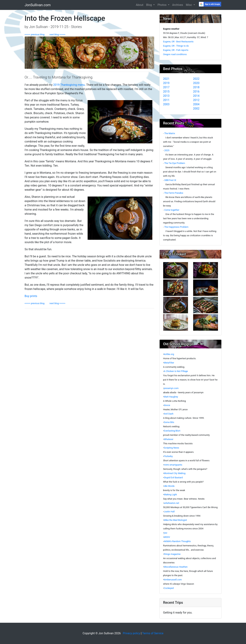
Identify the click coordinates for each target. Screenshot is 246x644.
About (140, 5)
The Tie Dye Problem (175, 163)
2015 (166, 92)
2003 (166, 104)
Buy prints (31, 296)
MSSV (167, 537)
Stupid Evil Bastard (173, 478)
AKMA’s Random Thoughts (177, 541)
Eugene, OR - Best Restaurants (178, 42)
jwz (166, 533)
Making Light (170, 495)
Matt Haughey (171, 397)
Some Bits (169, 422)
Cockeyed (169, 588)
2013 (166, 96)
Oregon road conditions (175, 54)
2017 (166, 87)
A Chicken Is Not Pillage (176, 371)
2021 (166, 79)
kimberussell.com (173, 580)
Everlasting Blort (172, 431)
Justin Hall (169, 512)
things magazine (172, 554)
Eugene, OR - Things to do (176, 46)
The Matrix (170, 133)
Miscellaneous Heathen (176, 567)
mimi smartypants (173, 465)
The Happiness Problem (176, 227)
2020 (196, 83)
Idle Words (169, 486)
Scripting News (172, 448)
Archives (178, 5)
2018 (196, 87)
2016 (196, 92)
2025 (167, 150)
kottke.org (169, 354)
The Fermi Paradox (174, 193)
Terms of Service (153, 633)
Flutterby (168, 456)
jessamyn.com (171, 388)
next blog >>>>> (56, 34)
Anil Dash (169, 414)
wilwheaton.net (172, 503)
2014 (196, 96)
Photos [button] (162, 5)
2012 (196, 100)
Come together (172, 210)
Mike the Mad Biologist (175, 520)
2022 (196, 79)
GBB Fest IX (170, 180)
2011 (166, 100)
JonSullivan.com (38, 5)
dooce (167, 405)
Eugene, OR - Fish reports (176, 50)
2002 (196, 109)
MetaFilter (169, 363)
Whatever (169, 439)
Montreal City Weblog (175, 473)
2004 (196, 104)
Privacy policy (131, 633)
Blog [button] (149, 5)
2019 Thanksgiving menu (69, 85)
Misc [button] (189, 5)
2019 (166, 83)
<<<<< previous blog (36, 34)
